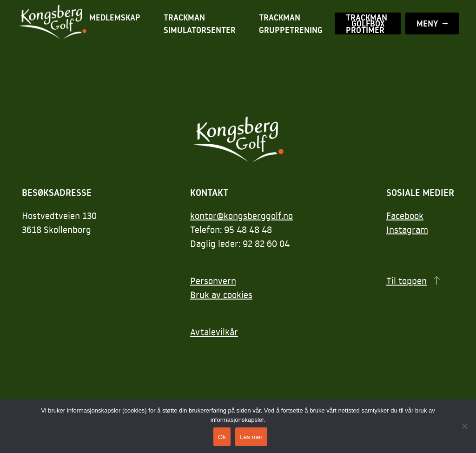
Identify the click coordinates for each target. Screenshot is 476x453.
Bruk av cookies (221, 294)
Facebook (405, 215)
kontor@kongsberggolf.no (241, 215)
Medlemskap (115, 17)
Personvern (213, 280)
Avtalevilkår (214, 332)
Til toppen (407, 280)
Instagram (407, 229)
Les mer (251, 437)
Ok (222, 437)
